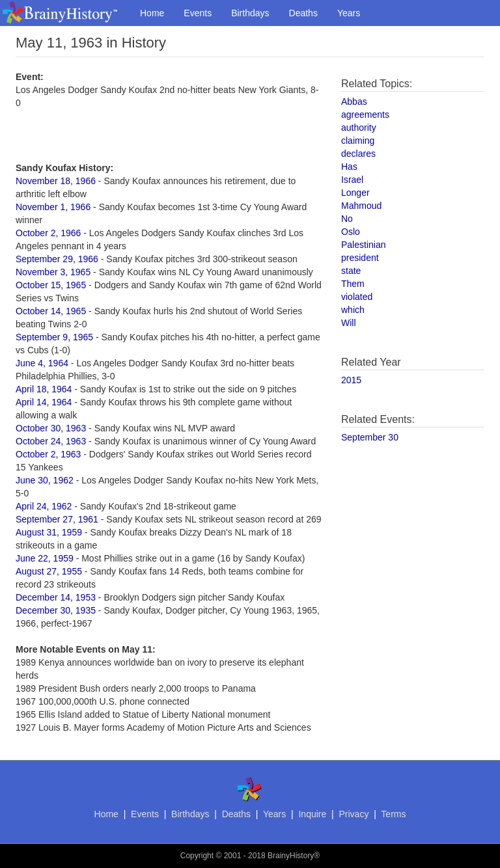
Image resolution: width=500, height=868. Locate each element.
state (351, 271)
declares (358, 154)
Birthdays (250, 13)
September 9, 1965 (54, 337)
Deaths (303, 13)
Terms (393, 814)
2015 (351, 380)
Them (353, 284)
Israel (352, 180)
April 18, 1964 (44, 389)
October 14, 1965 (51, 311)
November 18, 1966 (56, 181)
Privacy (354, 814)
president (360, 258)
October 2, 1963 (48, 454)
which (353, 310)
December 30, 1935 (56, 610)
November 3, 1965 (53, 272)
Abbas (354, 102)
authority (359, 128)
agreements (365, 115)
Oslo (351, 232)
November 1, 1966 (53, 207)
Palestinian (364, 245)
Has (349, 167)
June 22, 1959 (45, 558)
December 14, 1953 (56, 597)
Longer (355, 193)
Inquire (312, 814)
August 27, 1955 (49, 571)
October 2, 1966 (48, 233)
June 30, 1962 (45, 480)
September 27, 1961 (57, 519)
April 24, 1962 (44, 506)
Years (349, 13)
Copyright (197, 856)
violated (357, 297)
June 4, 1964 (42, 363)
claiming (358, 141)
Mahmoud (361, 206)
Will (349, 323)
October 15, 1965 (51, 285)
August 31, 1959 (49, 532)
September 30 (370, 437)
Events (198, 13)
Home (152, 13)
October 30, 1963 (51, 428)
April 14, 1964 (44, 402)
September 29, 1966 (57, 259)
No (347, 219)
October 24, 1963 (51, 441)
